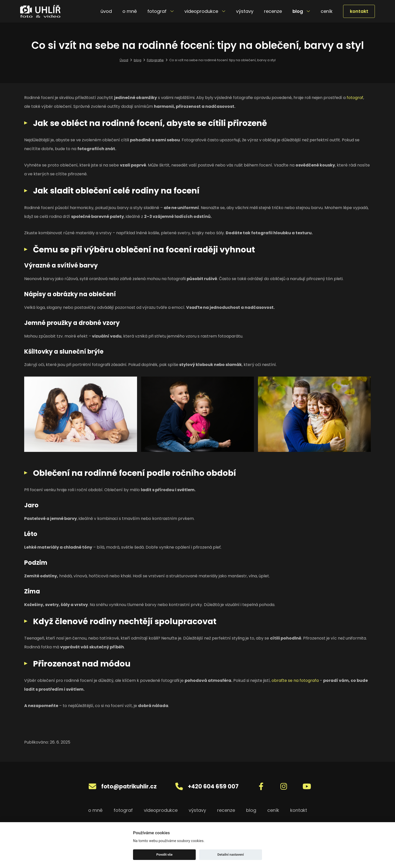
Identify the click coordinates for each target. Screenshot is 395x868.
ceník (327, 11)
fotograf (161, 11)
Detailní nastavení (231, 855)
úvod (106, 11)
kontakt (359, 11)
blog (301, 11)
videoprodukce (205, 11)
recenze (273, 11)
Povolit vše (164, 855)
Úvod (124, 60)
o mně (130, 11)
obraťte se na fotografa (295, 680)
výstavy (245, 11)
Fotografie (155, 60)
